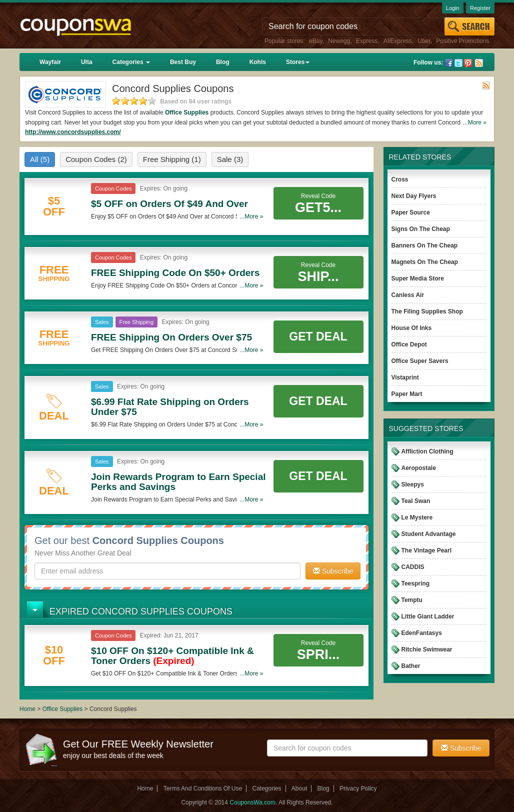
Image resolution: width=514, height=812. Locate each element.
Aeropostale (419, 468)
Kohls (258, 62)
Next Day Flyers (414, 196)
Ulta (87, 62)
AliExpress (398, 41)
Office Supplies (187, 112)
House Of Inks (412, 328)
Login (453, 8)
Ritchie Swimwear (427, 649)
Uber (424, 41)
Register (480, 8)
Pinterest (468, 63)
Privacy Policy (358, 788)
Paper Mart (407, 394)
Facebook (449, 63)
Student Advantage (429, 534)
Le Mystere (417, 517)
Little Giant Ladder (428, 616)
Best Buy (183, 62)
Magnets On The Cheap (425, 262)
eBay (315, 41)
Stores (298, 62)
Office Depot (409, 344)
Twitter (458, 63)
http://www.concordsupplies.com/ (73, 132)
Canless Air (408, 295)
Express (367, 41)
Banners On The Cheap (425, 245)
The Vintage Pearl (426, 550)
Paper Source (411, 212)
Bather (411, 666)
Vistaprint (405, 377)
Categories (131, 62)
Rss (479, 63)
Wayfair (50, 62)
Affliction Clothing (427, 451)
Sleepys (413, 484)
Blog (223, 62)
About (299, 788)
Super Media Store (418, 278)
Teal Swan (416, 501)
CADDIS (413, 567)
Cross (400, 179)
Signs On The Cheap (421, 229)
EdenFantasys (422, 633)
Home (27, 709)
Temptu (412, 600)
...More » (475, 122)
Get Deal (318, 336)
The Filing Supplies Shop (427, 311)
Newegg (339, 41)
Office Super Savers (420, 361)
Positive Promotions (462, 41)
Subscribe (333, 571)
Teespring (415, 583)
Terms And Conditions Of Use (203, 788)
